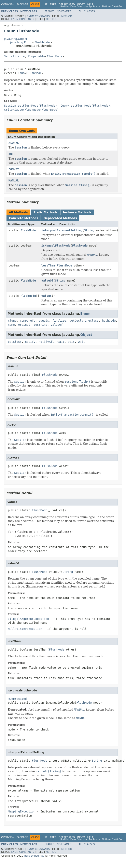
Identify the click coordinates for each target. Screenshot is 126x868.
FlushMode (42, 42)
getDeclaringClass (84, 321)
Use (45, 4)
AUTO (12, 154)
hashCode (109, 321)
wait (61, 342)
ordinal (24, 325)
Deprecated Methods (60, 218)
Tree (53, 4)
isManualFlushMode (56, 246)
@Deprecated (17, 699)
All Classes (87, 11)
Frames (50, 11)
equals (44, 321)
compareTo (28, 321)
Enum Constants (38, 16)
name (11, 325)
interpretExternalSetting (62, 230)
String (89, 230)
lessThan (48, 265)
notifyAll (46, 342)
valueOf (47, 281)
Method (67, 16)
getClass (15, 342)
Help (90, 4)
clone (12, 321)
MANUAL (14, 180)
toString (40, 325)
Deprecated (67, 4)
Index (81, 4)
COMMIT (14, 169)
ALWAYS (14, 143)
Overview (8, 4)
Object (86, 335)
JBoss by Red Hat (34, 856)
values (47, 296)
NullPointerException (25, 629)
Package (22, 4)
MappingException (22, 811)
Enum (21, 73)
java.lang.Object (16, 39)
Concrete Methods (24, 218)
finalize (59, 321)
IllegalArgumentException (28, 619)
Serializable (14, 56)
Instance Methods (77, 212)
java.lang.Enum (21, 42)
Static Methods (45, 212)
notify (30, 342)
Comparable (37, 56)
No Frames (64, 11)
